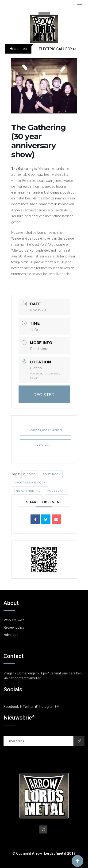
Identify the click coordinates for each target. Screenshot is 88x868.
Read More (39, 349)
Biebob (30, 474)
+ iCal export (45, 445)
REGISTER (44, 395)
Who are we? (14, 620)
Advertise (11, 635)
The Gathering (27, 491)
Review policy (14, 627)
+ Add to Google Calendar (45, 430)
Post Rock (52, 474)
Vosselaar (56, 491)
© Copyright (44, 853)
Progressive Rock (30, 483)
